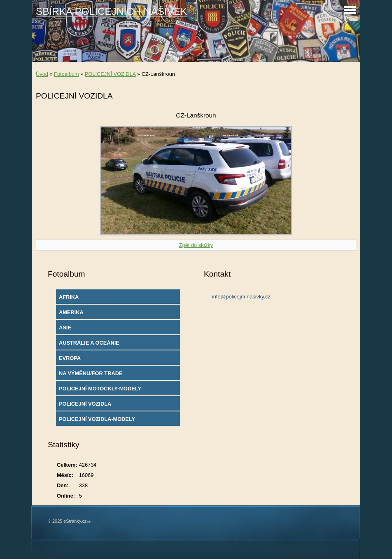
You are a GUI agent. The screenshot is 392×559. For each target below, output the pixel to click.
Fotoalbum (66, 74)
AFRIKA (69, 297)
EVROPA (70, 358)
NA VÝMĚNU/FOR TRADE (91, 373)
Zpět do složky (196, 245)
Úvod (42, 74)
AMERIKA (71, 312)
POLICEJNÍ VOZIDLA (110, 74)
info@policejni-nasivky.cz (241, 297)
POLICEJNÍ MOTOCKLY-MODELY (100, 389)
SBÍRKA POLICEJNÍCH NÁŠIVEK (112, 11)
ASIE (65, 328)
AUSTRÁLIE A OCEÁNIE (89, 343)
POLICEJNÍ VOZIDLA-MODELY (97, 419)
